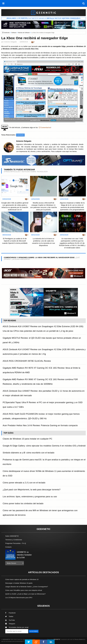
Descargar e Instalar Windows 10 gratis (19, 583)
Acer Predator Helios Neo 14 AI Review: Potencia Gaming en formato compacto (40, 425)
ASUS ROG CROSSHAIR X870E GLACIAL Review (27, 361)
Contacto (8, 547)
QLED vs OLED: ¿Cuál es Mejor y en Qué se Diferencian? (25, 594)
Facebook (10, 613)
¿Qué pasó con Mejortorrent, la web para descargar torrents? (31, 490)
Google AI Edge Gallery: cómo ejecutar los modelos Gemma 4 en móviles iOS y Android (44, 446)
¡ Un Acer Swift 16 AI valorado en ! (43, 18)
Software (14, 33)
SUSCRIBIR (34, 631)
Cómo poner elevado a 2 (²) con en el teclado (24, 483)
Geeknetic (7, 33)
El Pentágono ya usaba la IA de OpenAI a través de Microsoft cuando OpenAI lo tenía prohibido (15, 241)
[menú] (3, 3)
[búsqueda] (84, 3)
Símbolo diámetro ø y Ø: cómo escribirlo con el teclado (28, 453)
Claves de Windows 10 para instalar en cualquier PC (27, 439)
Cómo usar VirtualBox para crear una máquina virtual (24, 590)
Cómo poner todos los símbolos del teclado (23, 504)
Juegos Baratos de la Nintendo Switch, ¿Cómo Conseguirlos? (27, 587)
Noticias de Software (24, 33)
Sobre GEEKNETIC (12, 536)
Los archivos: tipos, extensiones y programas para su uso (30, 497)
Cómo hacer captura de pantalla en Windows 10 (22, 579)
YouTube (10, 620)
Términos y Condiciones (14, 540)
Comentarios (46, 128)
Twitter (9, 616)
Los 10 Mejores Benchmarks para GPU (19, 598)
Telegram (10, 624)
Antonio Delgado (11, 42)
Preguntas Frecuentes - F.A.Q (16, 543)
